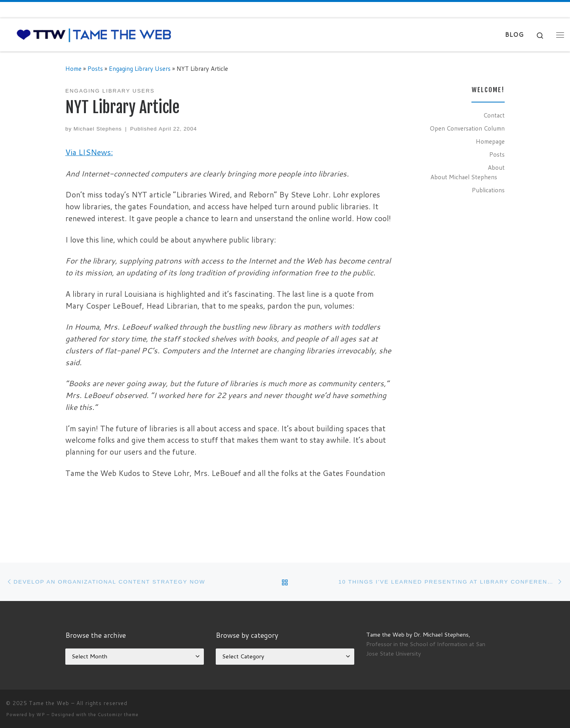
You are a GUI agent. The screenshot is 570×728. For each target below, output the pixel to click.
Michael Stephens (98, 129)
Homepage (490, 141)
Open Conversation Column (467, 128)
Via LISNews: (89, 152)
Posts (95, 68)
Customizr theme (118, 715)
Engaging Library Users (140, 68)
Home (73, 68)
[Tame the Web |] (94, 34)
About (496, 167)
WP (41, 715)
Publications (488, 190)
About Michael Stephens (464, 177)
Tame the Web (49, 703)
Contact (494, 115)
